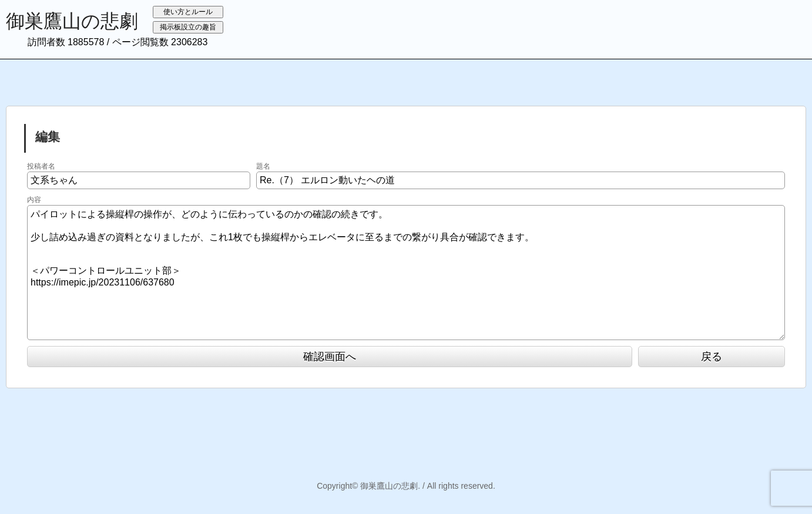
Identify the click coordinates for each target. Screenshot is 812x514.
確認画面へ (330, 357)
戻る (712, 357)
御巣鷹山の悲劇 (72, 21)
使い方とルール (188, 12)
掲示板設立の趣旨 (188, 27)
